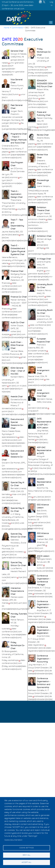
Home (7, 28)
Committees (17, 28)
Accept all (27, 862)
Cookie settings (27, 848)
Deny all (27, 855)
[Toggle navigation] (51, 22)
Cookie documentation (13, 840)
